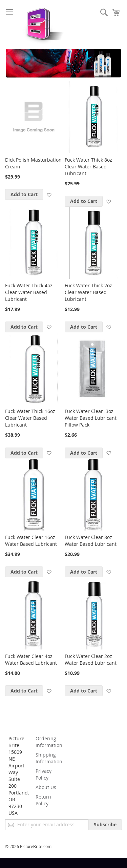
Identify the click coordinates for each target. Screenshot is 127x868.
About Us (46, 787)
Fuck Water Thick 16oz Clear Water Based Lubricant (30, 418)
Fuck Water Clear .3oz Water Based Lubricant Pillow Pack (91, 418)
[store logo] (41, 24)
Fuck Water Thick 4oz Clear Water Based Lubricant (29, 292)
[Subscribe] (105, 825)
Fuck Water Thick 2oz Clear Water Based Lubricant (88, 292)
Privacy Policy (44, 774)
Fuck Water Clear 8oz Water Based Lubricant (91, 541)
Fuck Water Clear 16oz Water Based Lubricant (31, 541)
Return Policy (43, 800)
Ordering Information (49, 742)
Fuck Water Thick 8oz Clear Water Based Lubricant (88, 167)
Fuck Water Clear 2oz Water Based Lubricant (91, 659)
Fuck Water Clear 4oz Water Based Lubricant (31, 659)
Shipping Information (49, 758)
